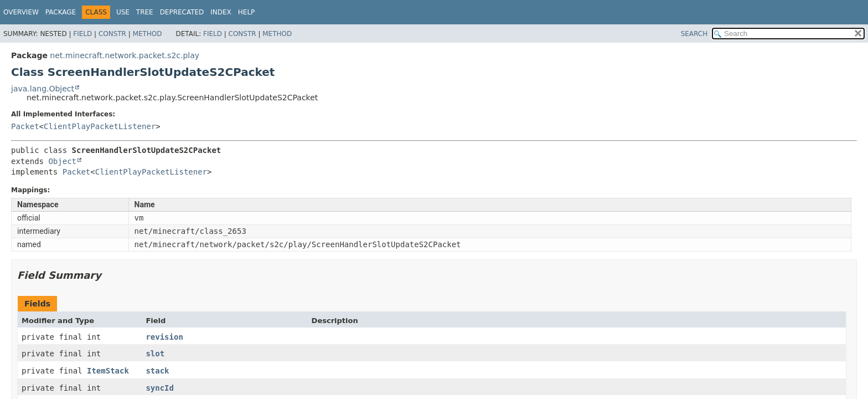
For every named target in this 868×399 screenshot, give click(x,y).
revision (164, 337)
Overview (21, 12)
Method (148, 34)
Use (123, 12)
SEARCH (694, 34)
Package (61, 12)
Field (82, 34)
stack (157, 371)
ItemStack (108, 371)
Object (62, 161)
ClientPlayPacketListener (100, 126)
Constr (112, 34)
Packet (25, 126)
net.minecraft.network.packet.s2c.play (125, 55)
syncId (160, 388)
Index (221, 12)
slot (155, 354)
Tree (145, 12)
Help (247, 12)
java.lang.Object (43, 89)
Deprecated (182, 12)
